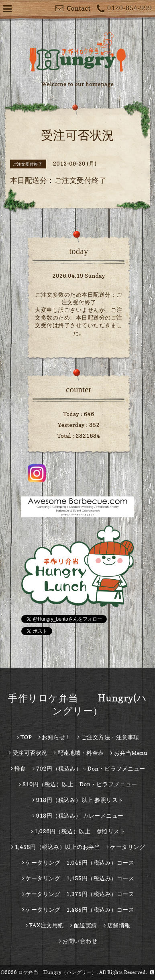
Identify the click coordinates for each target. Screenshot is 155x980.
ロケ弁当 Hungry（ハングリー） (57, 972)
